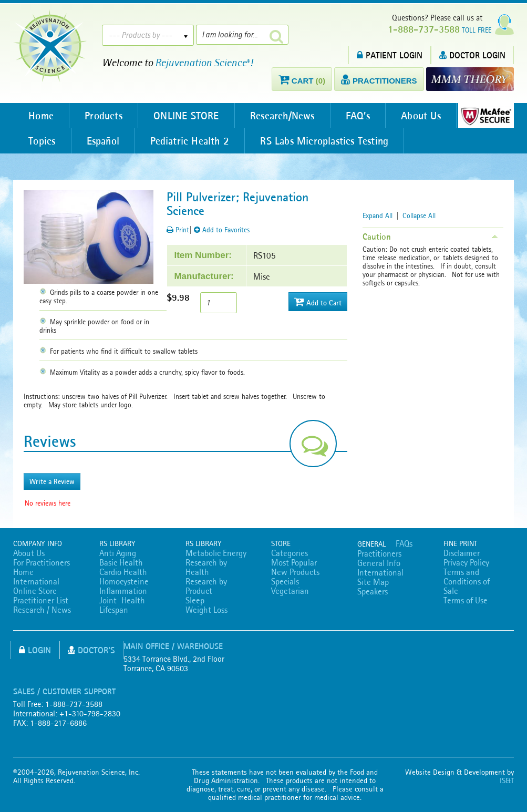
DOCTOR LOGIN (472, 55)
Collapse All (419, 215)
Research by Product (206, 586)
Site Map (373, 582)
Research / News (42, 610)
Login (35, 650)
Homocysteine (124, 581)
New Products (295, 572)
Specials (285, 581)
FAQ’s (361, 116)
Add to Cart (318, 302)
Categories (290, 553)
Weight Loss (206, 610)
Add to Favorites (222, 230)
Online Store (35, 591)
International (36, 581)
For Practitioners (42, 562)
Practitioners (379, 553)
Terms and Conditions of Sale (467, 581)
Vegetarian (290, 591)
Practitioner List (41, 600)
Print (178, 230)
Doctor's (91, 650)
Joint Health (122, 600)
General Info (379, 563)
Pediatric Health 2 (192, 141)
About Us (426, 116)
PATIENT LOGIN (390, 55)
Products (105, 116)
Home (42, 116)
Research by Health (206, 567)
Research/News (286, 116)
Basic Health (121, 562)
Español (104, 141)
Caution (377, 237)
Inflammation (123, 591)
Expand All (378, 215)
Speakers (373, 591)
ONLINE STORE (188, 116)
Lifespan (114, 610)
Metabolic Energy (216, 553)
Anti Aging (118, 553)
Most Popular (294, 562)
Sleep (195, 600)
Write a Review (52, 481)
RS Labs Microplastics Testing (327, 141)
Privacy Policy (466, 562)
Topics (42, 141)
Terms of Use (466, 600)
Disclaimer (462, 553)
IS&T (507, 780)
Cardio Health (123, 572)
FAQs (404, 543)
